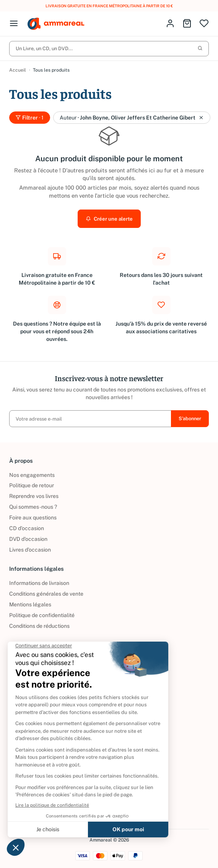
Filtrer (30, 118)
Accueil (18, 70)
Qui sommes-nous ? (33, 507)
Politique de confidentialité (42, 615)
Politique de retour (32, 486)
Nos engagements (32, 475)
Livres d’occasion (30, 550)
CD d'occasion (27, 529)
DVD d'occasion (28, 539)
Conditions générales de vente (46, 594)
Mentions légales (30, 604)
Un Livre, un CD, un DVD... (109, 49)
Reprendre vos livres (34, 496)
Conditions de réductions (39, 626)
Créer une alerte (109, 219)
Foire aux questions (33, 518)
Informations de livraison (39, 583)
